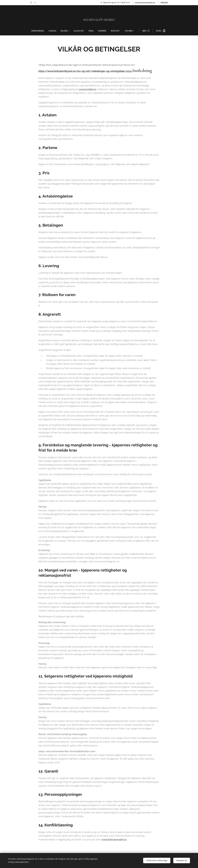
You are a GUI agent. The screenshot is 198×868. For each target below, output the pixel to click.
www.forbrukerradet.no (114, 840)
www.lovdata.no (88, 89)
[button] (146, 31)
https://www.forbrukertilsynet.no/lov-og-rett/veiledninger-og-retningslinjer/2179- (85, 71)
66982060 (164, 2)
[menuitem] (39, 31)
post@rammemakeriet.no (145, 2)
